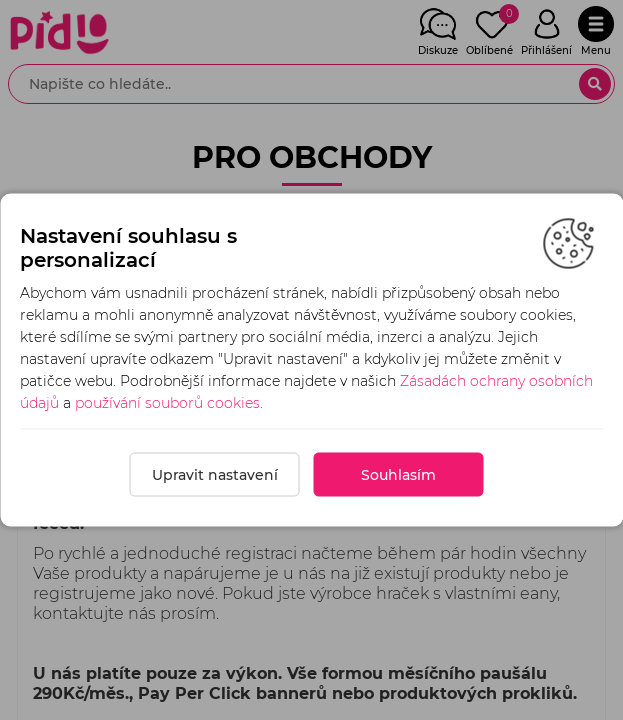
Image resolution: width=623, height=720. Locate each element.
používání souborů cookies (167, 403)
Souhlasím (398, 475)
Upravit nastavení (215, 475)
